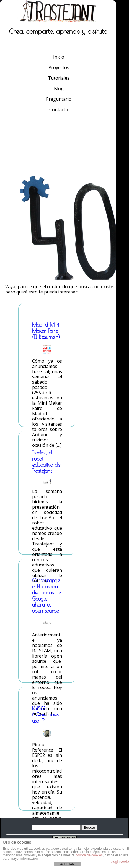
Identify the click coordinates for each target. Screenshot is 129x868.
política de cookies (89, 855)
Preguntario (59, 99)
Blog (59, 89)
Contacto (59, 110)
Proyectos (59, 67)
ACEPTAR (67, 864)
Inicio (59, 57)
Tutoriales (59, 78)
